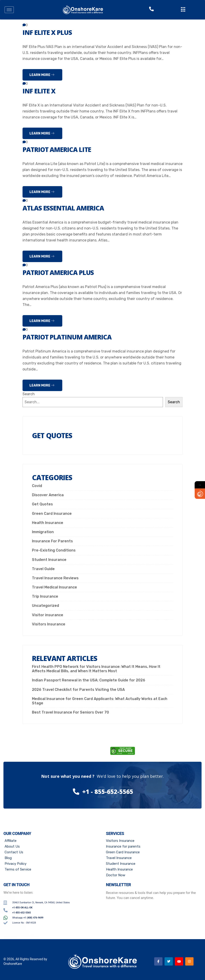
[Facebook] (158, 961)
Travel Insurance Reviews (55, 578)
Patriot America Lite (60, 149)
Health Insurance (48, 523)
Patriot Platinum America (71, 337)
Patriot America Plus (61, 272)
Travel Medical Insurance (54, 587)
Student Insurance (49, 560)
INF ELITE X (40, 91)
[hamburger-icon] (9, 10)
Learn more (42, 75)
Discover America (48, 495)
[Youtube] (179, 961)
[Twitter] (169, 961)
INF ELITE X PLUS (49, 32)
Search (29, 394)
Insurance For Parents (52, 541)
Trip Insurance (45, 596)
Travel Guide (43, 569)
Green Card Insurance (52, 514)
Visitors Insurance (49, 624)
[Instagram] (189, 961)
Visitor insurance (48, 615)
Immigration (43, 532)
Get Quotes (42, 504)
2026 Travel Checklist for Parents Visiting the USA (78, 690)
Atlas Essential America (67, 208)
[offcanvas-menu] (183, 10)
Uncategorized (46, 606)
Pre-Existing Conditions (54, 550)
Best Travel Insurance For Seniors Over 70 (70, 712)
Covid (37, 486)
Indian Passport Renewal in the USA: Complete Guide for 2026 (89, 680)
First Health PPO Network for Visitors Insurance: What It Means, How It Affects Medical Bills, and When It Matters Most (96, 669)
